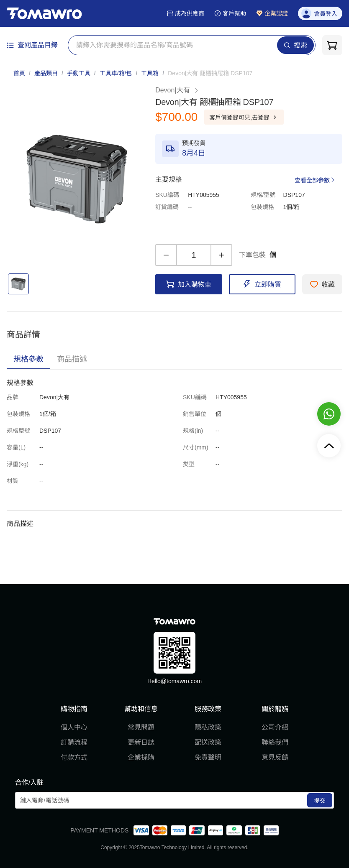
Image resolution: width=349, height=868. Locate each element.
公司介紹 (275, 727)
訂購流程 (74, 742)
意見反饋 (275, 757)
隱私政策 (208, 727)
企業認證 (272, 13)
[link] (210, 73)
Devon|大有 (177, 90)
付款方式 (74, 757)
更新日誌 (141, 742)
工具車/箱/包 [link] (116, 73)
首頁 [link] (19, 73)
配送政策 (208, 742)
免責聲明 (208, 757)
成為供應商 (185, 13)
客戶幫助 (230, 13)
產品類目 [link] (46, 73)
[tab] (28, 359)
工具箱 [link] (150, 73)
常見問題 (141, 727)
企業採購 (141, 757)
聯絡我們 (275, 742)
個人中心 (74, 727)
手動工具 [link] (79, 73)
